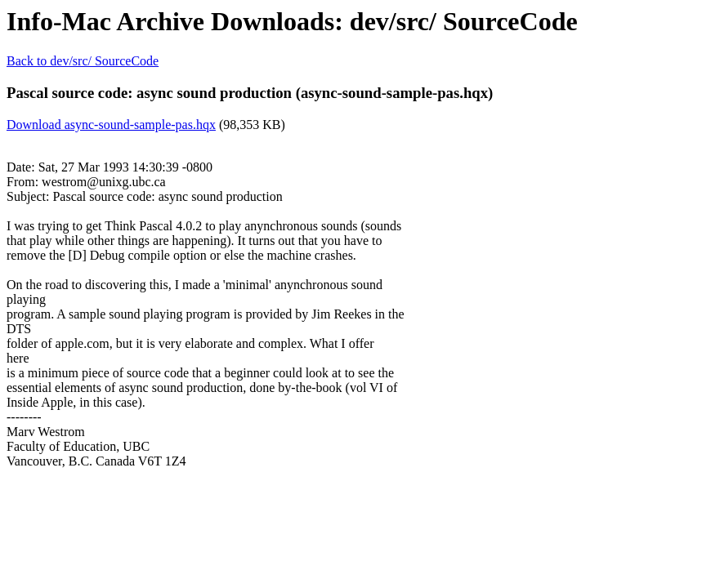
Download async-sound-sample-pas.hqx (111, 125)
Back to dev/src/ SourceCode (83, 61)
